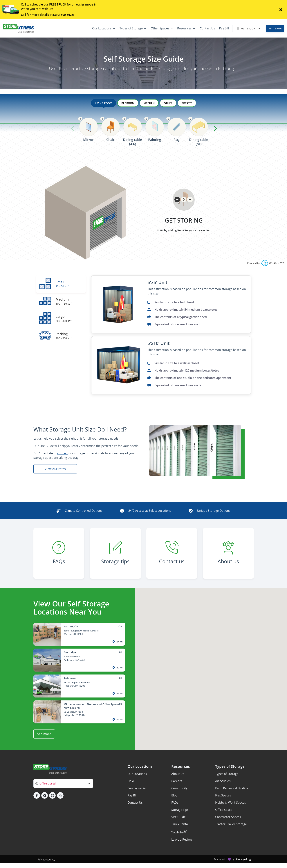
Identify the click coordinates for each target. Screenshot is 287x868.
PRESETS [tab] (187, 103)
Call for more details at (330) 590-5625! (47, 15)
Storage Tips (180, 810)
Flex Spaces (223, 795)
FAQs (175, 803)
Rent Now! (275, 28)
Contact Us (135, 803)
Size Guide (178, 817)
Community (179, 788)
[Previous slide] (73, 128)
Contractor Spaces (228, 817)
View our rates (55, 469)
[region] (144, 136)
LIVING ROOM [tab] (104, 104)
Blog (174, 795)
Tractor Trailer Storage (231, 824)
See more (44, 734)
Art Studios (223, 781)
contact (63, 453)
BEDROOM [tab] (128, 103)
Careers (177, 781)
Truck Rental (180, 824)
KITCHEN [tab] (149, 103)
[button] (37, 795)
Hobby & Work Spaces (231, 803)
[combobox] (63, 783)
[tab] (61, 284)
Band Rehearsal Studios (232, 788)
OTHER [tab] (168, 103)
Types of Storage (227, 774)
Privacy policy (46, 859)
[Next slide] (215, 128)
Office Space (224, 810)
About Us (178, 774)
